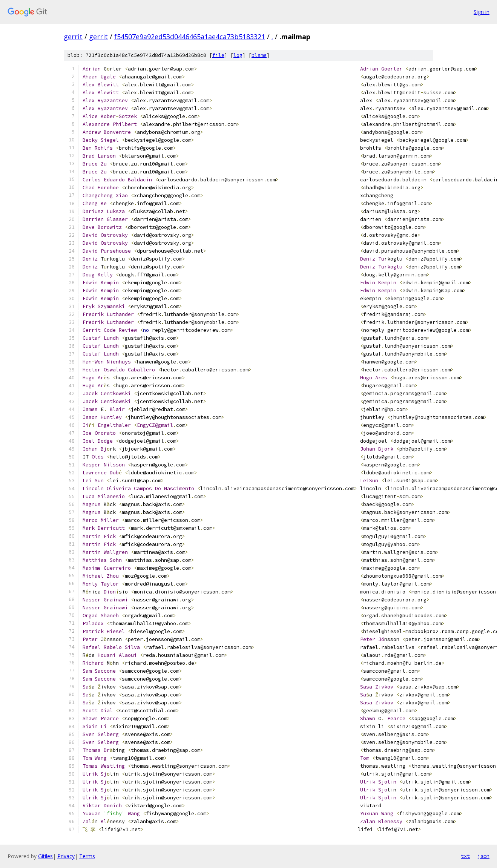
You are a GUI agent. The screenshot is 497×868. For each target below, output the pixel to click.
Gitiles (45, 856)
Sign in (482, 12)
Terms (87, 856)
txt (465, 856)
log (238, 55)
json (483, 856)
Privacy (66, 856)
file (218, 55)
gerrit (73, 37)
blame (259, 55)
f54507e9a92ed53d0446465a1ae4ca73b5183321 (190, 37)
